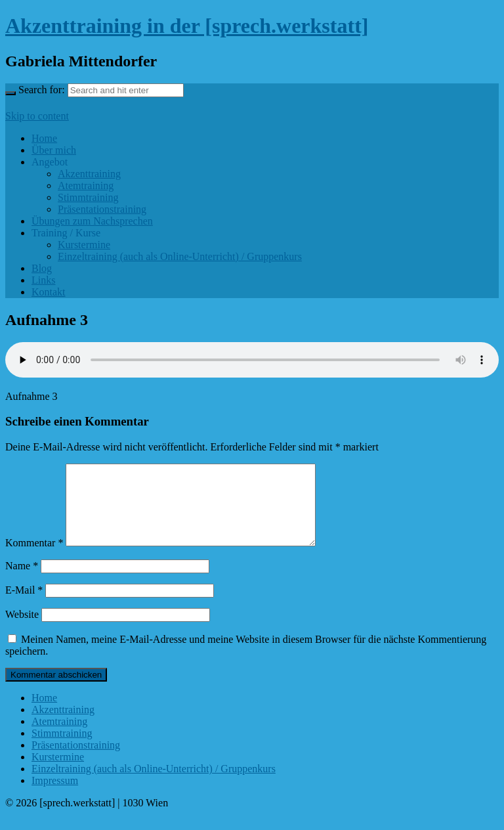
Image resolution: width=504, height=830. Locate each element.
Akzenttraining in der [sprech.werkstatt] (187, 26)
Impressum (55, 796)
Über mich (54, 150)
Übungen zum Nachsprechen (92, 221)
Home (44, 138)
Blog (42, 268)
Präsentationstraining (102, 209)
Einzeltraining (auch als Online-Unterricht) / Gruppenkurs (180, 256)
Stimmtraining (88, 197)
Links (43, 280)
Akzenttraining (89, 174)
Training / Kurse (66, 233)
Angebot (50, 162)
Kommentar (34, 558)
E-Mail (24, 606)
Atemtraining (86, 186)
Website (22, 630)
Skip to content (37, 116)
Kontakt (49, 292)
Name (22, 581)
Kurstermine (84, 245)
